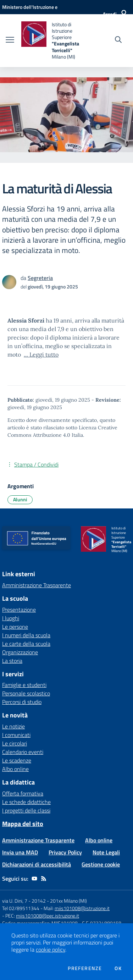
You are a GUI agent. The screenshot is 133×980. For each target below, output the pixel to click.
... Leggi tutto (41, 354)
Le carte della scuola (26, 644)
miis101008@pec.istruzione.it (48, 916)
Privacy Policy (65, 852)
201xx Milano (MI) (68, 901)
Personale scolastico (26, 693)
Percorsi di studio (22, 702)
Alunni (20, 499)
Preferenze (85, 968)
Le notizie (13, 726)
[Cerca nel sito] (118, 40)
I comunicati (16, 735)
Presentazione (19, 610)
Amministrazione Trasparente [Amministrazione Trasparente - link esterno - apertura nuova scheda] (37, 585)
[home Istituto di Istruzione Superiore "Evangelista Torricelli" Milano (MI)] (54, 41)
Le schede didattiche (26, 802)
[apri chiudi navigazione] (10, 40)
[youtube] (34, 879)
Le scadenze (17, 760)
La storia (12, 661)
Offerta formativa (23, 793)
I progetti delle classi (26, 810)
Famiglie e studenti (24, 685)
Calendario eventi (23, 752)
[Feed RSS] (44, 879)
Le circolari (15, 743)
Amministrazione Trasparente (38, 840)
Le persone (15, 627)
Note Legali (106, 852)
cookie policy (51, 949)
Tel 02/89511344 (21, 908)
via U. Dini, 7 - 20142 (24, 901)
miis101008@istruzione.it (82, 908)
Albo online (15, 769)
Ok (118, 968)
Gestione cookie (101, 864)
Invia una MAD (20, 852)
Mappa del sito (23, 824)
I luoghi (11, 618)
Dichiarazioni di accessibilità (37, 864)
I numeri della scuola (26, 635)
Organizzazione (20, 652)
